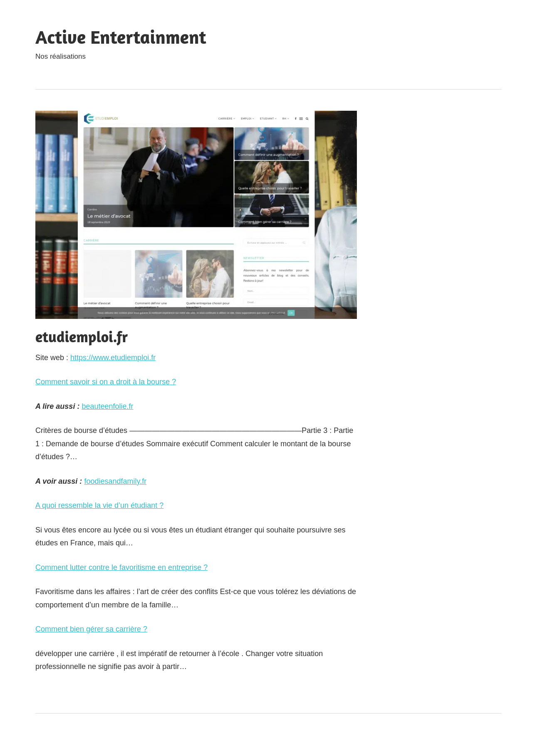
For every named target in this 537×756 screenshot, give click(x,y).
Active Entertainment (121, 37)
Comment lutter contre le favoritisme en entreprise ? (121, 567)
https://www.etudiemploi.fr (113, 358)
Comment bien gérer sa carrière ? (91, 629)
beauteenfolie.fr (107, 406)
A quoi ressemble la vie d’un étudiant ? (99, 505)
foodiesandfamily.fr (115, 481)
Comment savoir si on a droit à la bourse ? (106, 382)
